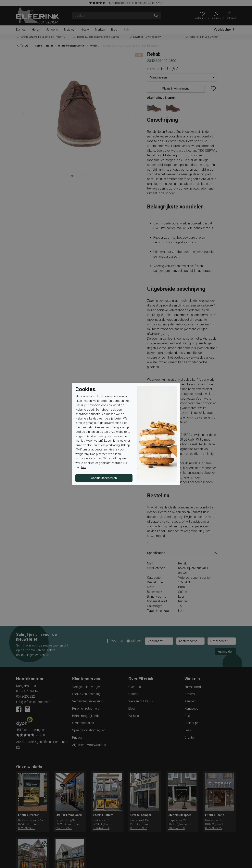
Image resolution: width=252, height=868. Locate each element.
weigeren (82, 454)
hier (114, 441)
